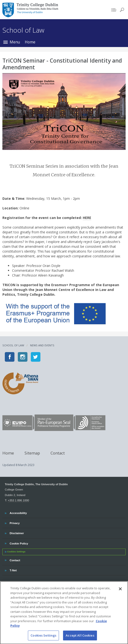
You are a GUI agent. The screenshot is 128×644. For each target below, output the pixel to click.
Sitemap (32, 453)
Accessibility (18, 512)
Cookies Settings (16, 552)
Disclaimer (17, 532)
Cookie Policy (19, 543)
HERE (87, 218)
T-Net (14, 570)
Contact (58, 453)
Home (30, 42)
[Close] (120, 593)
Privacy (15, 522)
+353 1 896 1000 (18, 500)
